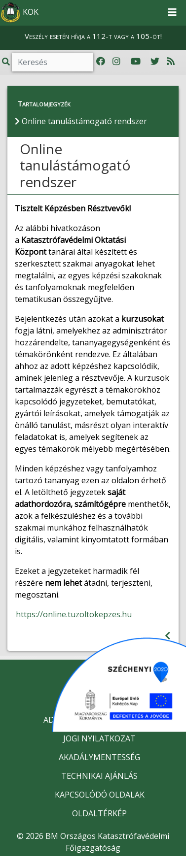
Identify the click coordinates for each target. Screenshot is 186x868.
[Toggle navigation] (172, 13)
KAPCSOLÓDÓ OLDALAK (100, 795)
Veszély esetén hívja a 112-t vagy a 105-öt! (93, 36)
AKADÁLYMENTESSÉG (99, 757)
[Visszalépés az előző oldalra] (167, 636)
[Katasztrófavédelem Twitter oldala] (155, 62)
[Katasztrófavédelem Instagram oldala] (116, 62)
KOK (20, 13)
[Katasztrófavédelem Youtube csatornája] (136, 62)
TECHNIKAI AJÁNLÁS (99, 776)
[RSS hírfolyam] (171, 62)
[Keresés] (53, 62)
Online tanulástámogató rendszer (75, 165)
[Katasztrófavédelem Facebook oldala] (101, 62)
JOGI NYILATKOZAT (99, 738)
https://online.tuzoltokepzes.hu (74, 614)
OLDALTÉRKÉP (99, 813)
